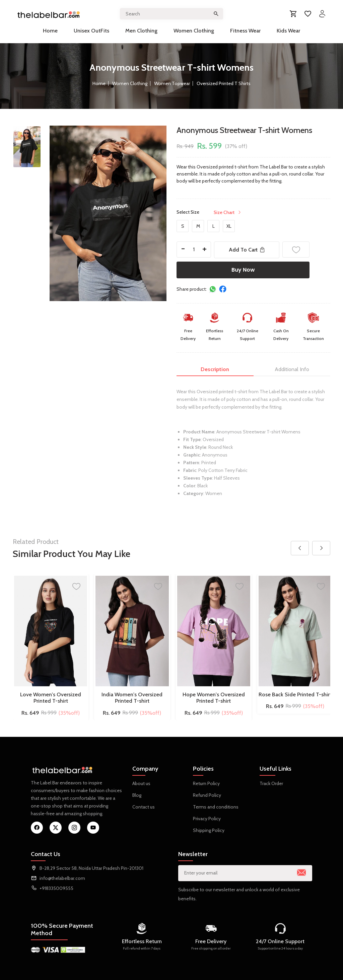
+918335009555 (56, 888)
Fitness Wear (245, 31)
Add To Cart (247, 250)
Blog (137, 795)
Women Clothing (194, 31)
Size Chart (228, 212)
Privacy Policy (207, 819)
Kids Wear (288, 31)
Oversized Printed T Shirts (224, 83)
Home (50, 31)
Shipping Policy (209, 830)
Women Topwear (172, 83)
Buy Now (243, 270)
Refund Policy (207, 795)
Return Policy (206, 783)
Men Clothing (141, 31)
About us (141, 783)
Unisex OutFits (91, 31)
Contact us (144, 807)
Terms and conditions (216, 807)
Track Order (271, 783)
